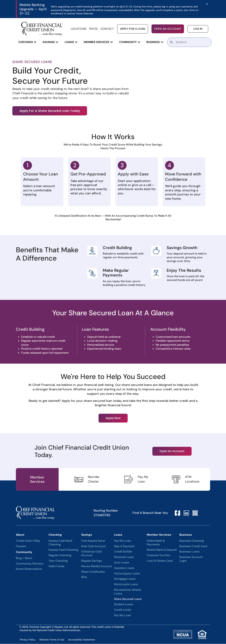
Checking (55, 535)
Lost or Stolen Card (160, 561)
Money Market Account (96, 567)
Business (186, 535)
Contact (107, 29)
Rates (93, 29)
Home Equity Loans (127, 574)
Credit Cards (123, 610)
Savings (87, 535)
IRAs (84, 577)
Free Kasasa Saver (93, 541)
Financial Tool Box (159, 556)
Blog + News (24, 558)
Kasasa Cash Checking (63, 550)
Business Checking (192, 541)
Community (24, 552)
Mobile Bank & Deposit (162, 550)
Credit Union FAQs (28, 541)
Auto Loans (122, 563)
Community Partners (30, 564)
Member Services (159, 535)
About (20, 535)
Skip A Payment (124, 546)
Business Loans (189, 552)
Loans (118, 535)
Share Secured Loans (128, 599)
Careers (21, 546)
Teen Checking (58, 561)
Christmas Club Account (91, 554)
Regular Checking (60, 556)
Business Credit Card (193, 546)
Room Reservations (29, 569)
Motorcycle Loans (126, 585)
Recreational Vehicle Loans (127, 592)
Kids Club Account (93, 546)
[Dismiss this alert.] (207, 4)
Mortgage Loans (125, 579)
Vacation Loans (124, 568)
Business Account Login (191, 559)
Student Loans (124, 605)
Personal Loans (124, 557)
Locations (79, 29)
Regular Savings (92, 561)
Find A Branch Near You (150, 513)
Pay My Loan (122, 541)
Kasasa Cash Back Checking (60, 543)
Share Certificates (93, 572)
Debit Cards (56, 567)
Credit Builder (123, 552)
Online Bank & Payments (156, 543)
